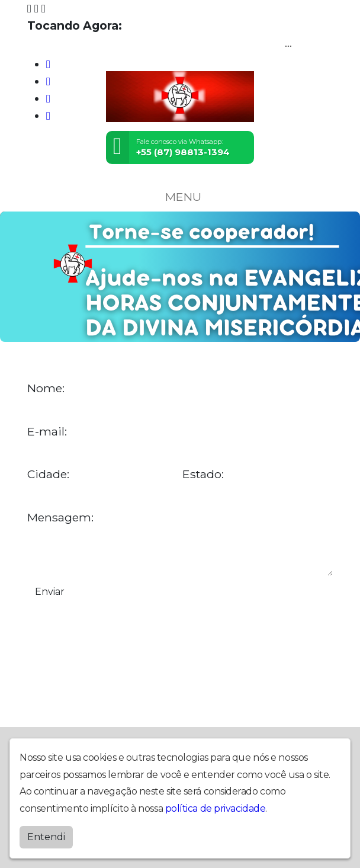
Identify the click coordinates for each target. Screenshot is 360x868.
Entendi (46, 837)
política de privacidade (216, 808)
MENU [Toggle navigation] (180, 197)
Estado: (203, 474)
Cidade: (48, 474)
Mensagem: (60, 518)
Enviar (50, 592)
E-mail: (47, 432)
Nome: (46, 388)
